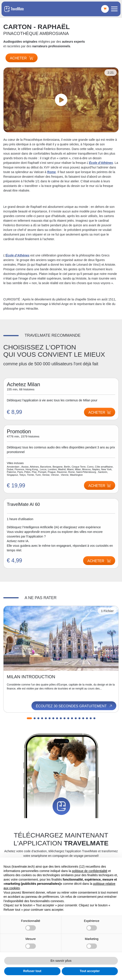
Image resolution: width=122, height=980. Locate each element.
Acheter (22, 58)
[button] (29, 718)
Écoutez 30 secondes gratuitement (74, 706)
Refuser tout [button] (32, 971)
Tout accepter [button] (90, 971)
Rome (52, 172)
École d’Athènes (101, 163)
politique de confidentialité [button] (90, 871)
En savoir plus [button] (61, 961)
